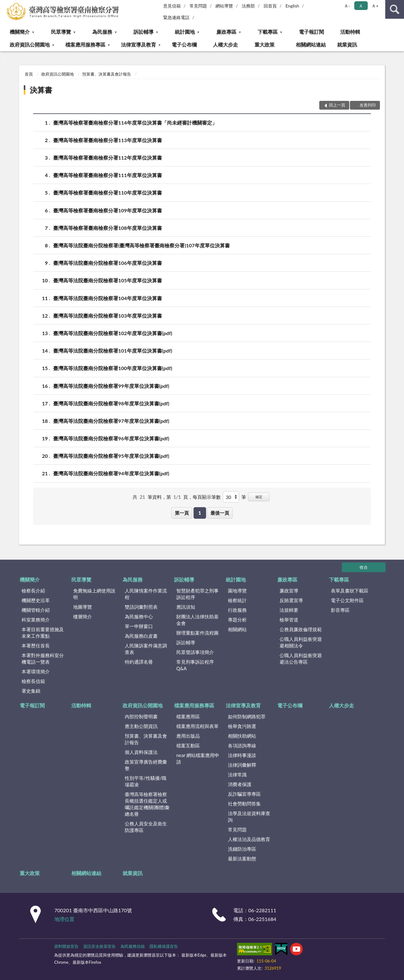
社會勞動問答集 (244, 804)
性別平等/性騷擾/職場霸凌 (146, 781)
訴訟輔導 (144, 32)
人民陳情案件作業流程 (146, 594)
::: (5, 5)
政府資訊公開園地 (30, 45)
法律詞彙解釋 (242, 765)
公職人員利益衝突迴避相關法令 (301, 642)
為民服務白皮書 (141, 636)
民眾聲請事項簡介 (195, 652)
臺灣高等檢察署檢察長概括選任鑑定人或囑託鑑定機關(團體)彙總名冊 (147, 804)
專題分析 (237, 620)
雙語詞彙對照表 (141, 607)
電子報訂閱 (311, 32)
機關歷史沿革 (36, 600)
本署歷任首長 (36, 646)
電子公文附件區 (347, 600)
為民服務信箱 (133, 946)
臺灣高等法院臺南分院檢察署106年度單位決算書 (108, 263)
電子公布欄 (184, 45)
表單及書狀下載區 (350, 591)
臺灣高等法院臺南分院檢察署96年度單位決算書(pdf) (111, 438)
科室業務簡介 (36, 620)
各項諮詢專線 (242, 745)
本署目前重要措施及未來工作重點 (43, 633)
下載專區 (268, 32)
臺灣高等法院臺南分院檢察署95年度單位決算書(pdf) (111, 456)
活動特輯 (350, 32)
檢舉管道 (289, 620)
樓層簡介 (83, 616)
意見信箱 (172, 6)
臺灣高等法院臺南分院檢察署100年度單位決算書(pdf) (113, 368)
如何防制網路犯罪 (247, 716)
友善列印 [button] (368, 105)
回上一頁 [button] (337, 105)
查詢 (395, 9)
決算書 (41, 90)
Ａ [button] (361, 6)
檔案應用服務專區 (85, 45)
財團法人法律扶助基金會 (197, 620)
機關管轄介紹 (36, 610)
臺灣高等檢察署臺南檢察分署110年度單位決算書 (108, 193)
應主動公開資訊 (141, 726)
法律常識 (237, 775)
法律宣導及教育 (139, 45)
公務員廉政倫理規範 (301, 629)
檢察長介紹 (33, 591)
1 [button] (200, 513)
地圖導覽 (83, 607)
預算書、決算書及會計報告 (107, 74)
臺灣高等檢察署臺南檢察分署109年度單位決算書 (108, 210)
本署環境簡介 (36, 671)
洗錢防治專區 (242, 849)
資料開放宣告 (66, 946)
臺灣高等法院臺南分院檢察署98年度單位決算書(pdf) (111, 403)
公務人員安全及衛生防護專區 (146, 827)
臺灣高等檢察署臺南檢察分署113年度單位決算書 (108, 140)
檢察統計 (237, 600)
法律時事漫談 (242, 755)
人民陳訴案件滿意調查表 (146, 649)
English (292, 6)
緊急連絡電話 (176, 17)
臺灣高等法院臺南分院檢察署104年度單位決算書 (108, 298)
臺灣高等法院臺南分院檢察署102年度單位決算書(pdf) (113, 333)
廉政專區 (226, 32)
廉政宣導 (289, 591)
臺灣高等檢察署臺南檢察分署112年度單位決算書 (108, 158)
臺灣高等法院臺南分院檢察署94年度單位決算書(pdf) (111, 473)
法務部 (248, 6)
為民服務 (102, 32)
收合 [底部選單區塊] (364, 567)
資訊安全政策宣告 (99, 946)
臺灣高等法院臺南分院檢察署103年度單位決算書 (108, 316)
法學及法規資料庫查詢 (249, 817)
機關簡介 (20, 32)
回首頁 (270, 6)
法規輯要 (289, 610)
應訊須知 (186, 607)
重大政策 (265, 45)
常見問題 (198, 6)
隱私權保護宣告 (164, 946)
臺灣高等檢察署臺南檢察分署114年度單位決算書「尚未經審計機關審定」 (135, 123)
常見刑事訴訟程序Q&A (195, 665)
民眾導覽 (61, 32)
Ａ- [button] (347, 6)
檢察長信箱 (33, 681)
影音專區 (340, 610)
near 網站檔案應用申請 (198, 758)
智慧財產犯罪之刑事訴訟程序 (197, 594)
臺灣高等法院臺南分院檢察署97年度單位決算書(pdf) (111, 421)
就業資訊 (347, 45)
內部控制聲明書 (141, 716)
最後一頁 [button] (220, 513)
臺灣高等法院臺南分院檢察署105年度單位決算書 (108, 280)
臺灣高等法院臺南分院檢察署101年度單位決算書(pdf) (113, 351)
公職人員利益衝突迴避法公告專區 (301, 658)
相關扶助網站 (242, 736)
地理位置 (64, 919)
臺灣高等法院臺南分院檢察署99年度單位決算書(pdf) (111, 386)
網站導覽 (224, 6)
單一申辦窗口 (139, 626)
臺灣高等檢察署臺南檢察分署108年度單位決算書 (108, 228)
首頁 (29, 74)
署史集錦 (31, 691)
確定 (259, 497)
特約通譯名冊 (139, 662)
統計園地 (185, 32)
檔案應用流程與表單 (197, 726)
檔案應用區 (188, 716)
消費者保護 (240, 784)
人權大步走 (225, 45)
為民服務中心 (139, 616)
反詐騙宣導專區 (244, 794)
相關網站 (237, 629)
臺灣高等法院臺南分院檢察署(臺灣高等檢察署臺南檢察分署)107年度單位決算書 (141, 245)
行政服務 (237, 610)
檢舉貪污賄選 (242, 726)
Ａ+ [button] (375, 6)
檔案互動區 (188, 745)
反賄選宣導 (291, 600)
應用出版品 (188, 736)
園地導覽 (237, 591)
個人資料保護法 (141, 752)
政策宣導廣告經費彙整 (146, 765)
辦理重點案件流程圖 (197, 633)
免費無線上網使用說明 (94, 594)
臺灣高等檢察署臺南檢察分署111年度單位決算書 (108, 175)
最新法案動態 (242, 859)
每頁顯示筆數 (207, 497)
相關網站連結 (311, 45)
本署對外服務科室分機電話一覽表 (43, 658)
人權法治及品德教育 (249, 839)
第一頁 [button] (182, 513)
